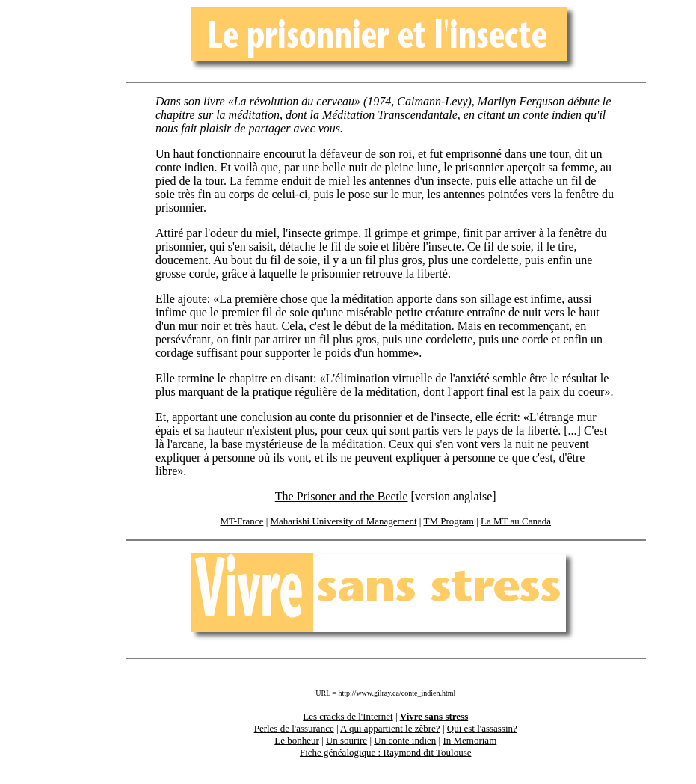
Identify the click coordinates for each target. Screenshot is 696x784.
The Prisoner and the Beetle (342, 496)
